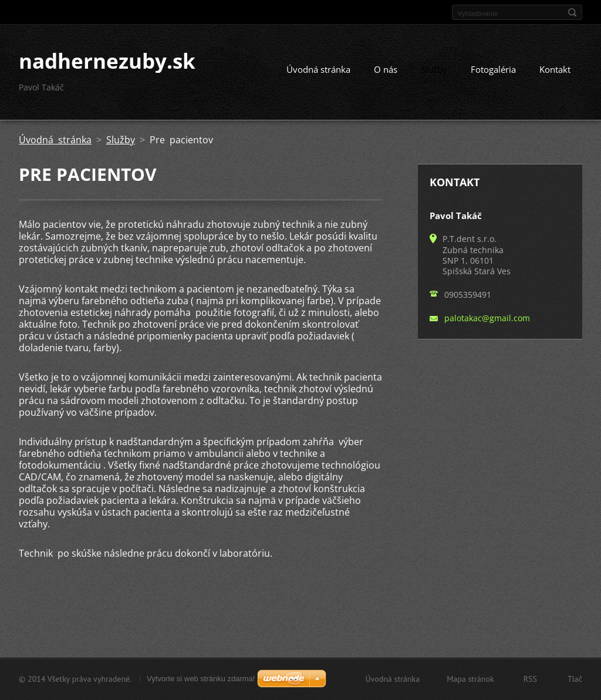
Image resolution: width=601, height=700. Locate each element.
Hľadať (572, 12)
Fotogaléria (493, 69)
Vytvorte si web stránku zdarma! (201, 679)
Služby (434, 69)
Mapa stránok (470, 679)
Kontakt (555, 69)
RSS (530, 679)
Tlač (575, 679)
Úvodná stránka (318, 69)
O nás (386, 69)
